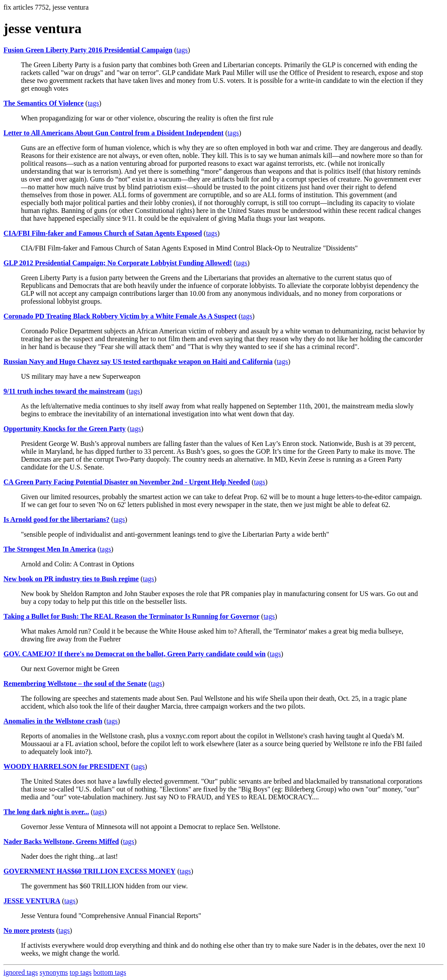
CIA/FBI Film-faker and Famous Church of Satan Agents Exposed (103, 233)
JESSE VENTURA (32, 901)
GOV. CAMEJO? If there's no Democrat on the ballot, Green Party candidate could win (134, 654)
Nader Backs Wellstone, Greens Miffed (61, 841)
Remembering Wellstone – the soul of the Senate (75, 684)
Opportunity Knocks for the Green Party (65, 429)
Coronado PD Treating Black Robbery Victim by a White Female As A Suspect (120, 316)
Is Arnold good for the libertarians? (57, 519)
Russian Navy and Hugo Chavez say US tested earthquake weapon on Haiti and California (138, 362)
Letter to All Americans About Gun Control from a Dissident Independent (113, 133)
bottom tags (110, 972)
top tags (81, 972)
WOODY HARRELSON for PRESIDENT (66, 766)
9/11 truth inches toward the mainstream (64, 391)
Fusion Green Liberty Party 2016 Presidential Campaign (88, 50)
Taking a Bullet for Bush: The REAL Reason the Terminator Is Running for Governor (131, 616)
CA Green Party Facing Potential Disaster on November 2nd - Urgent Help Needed (127, 482)
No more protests (29, 930)
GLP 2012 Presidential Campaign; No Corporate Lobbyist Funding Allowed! (118, 263)
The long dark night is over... (46, 812)
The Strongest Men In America (50, 549)
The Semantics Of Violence (44, 103)
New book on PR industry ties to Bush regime (71, 579)
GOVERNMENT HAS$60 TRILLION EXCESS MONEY (89, 871)
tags (182, 50)
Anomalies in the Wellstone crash (53, 721)
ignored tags (21, 972)
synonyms (54, 972)
